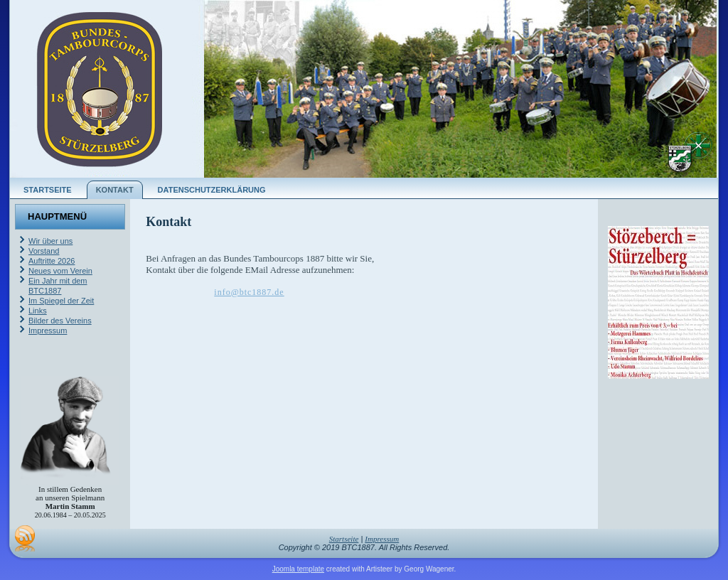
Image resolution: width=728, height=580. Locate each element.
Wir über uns (50, 241)
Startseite (48, 190)
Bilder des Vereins (60, 321)
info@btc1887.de (249, 292)
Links (38, 311)
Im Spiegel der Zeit (61, 301)
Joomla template (298, 569)
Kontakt (115, 190)
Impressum (48, 331)
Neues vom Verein (60, 271)
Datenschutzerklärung (212, 190)
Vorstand (44, 251)
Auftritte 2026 (52, 261)
